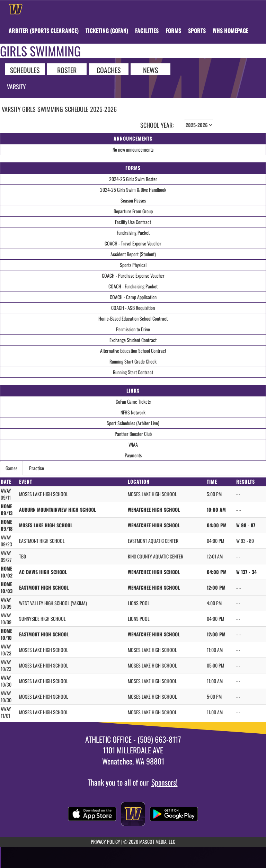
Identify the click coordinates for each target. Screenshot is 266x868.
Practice (37, 468)
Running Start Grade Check (133, 361)
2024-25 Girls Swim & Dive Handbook (133, 190)
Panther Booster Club (133, 434)
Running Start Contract (133, 372)
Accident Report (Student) (133, 254)
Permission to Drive (133, 329)
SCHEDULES (25, 70)
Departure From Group (133, 211)
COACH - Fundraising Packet (133, 286)
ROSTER (67, 70)
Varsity (16, 87)
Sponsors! (165, 782)
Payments (133, 455)
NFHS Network (133, 412)
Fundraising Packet (133, 232)
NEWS (150, 70)
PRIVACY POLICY (105, 842)
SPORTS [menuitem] (197, 30)
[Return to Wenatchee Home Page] (16, 9)
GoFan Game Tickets (133, 401)
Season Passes (133, 200)
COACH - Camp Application (133, 297)
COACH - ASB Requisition (133, 308)
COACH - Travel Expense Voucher (133, 243)
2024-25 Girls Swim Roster (133, 179)
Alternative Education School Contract (133, 351)
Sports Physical (133, 265)
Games (11, 468)
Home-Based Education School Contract (133, 318)
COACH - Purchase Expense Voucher (133, 275)
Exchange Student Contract (133, 340)
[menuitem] (44, 30)
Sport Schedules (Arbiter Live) (133, 423)
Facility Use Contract (133, 222)
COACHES (109, 70)
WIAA (133, 444)
